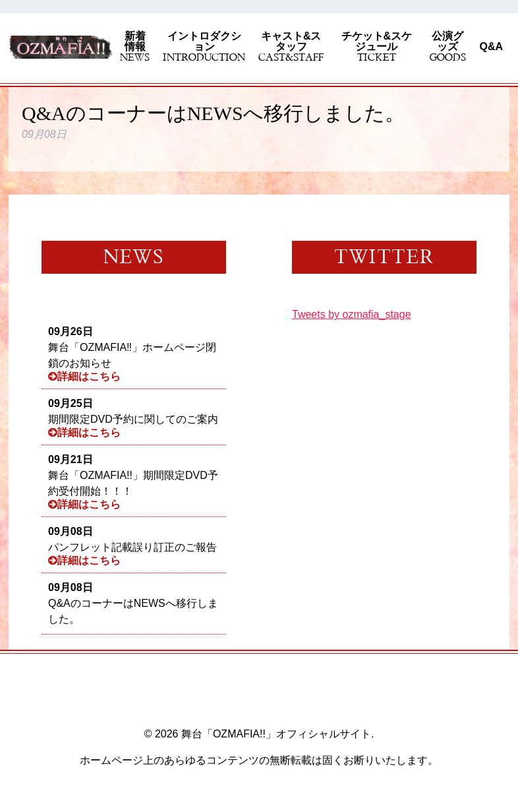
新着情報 (135, 47)
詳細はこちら (84, 376)
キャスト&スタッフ (291, 47)
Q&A (491, 47)
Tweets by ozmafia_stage (352, 314)
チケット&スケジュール (376, 47)
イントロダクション (204, 47)
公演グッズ (447, 47)
